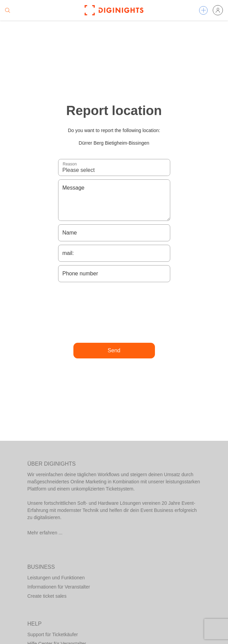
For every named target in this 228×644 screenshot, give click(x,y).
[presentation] (114, 312)
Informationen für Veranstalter (59, 587)
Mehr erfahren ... (45, 533)
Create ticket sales (47, 596)
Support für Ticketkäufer (53, 634)
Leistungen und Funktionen (56, 578)
